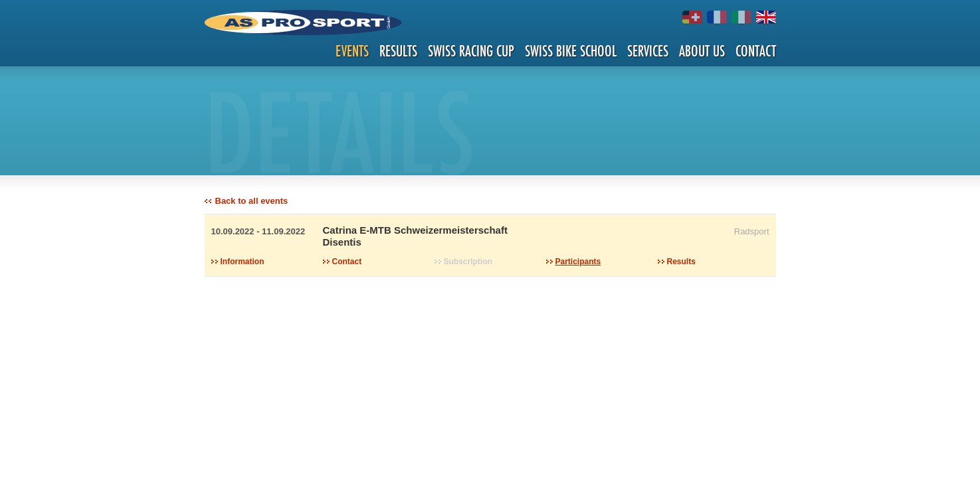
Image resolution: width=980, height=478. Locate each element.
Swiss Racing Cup (471, 51)
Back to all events (252, 201)
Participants (578, 262)
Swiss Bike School (571, 51)
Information (243, 262)
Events (352, 51)
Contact (756, 51)
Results (398, 51)
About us (702, 51)
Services (648, 51)
